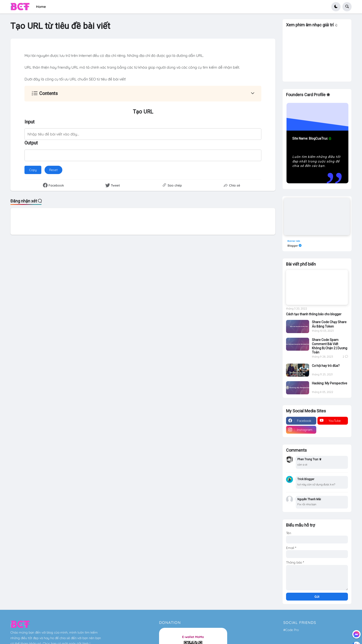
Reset (56, 169)
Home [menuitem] (41, 7)
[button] (336, 7)
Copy (33, 170)
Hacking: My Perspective (330, 383)
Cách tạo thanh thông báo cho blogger (314, 314)
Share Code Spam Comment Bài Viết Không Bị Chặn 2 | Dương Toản (330, 346)
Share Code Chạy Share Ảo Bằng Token (329, 324)
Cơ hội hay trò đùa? (326, 366)
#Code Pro (291, 630)
